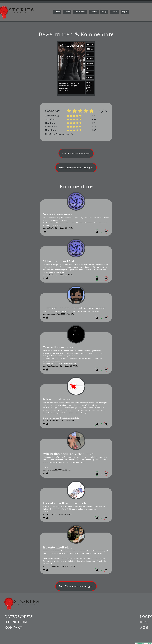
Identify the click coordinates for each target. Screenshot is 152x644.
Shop (104, 12)
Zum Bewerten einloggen (76, 153)
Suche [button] (57, 12)
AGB (144, 627)
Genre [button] (67, 12)
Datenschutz (19, 617)
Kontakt (13, 627)
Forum (114, 12)
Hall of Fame (80, 12)
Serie (90, 59)
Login (146, 617)
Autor (90, 63)
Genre (89, 78)
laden (90, 54)
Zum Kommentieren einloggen (76, 168)
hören (90, 44)
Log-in (125, 12)
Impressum (16, 622)
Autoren (94, 12)
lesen (90, 49)
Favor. (90, 73)
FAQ (144, 622)
